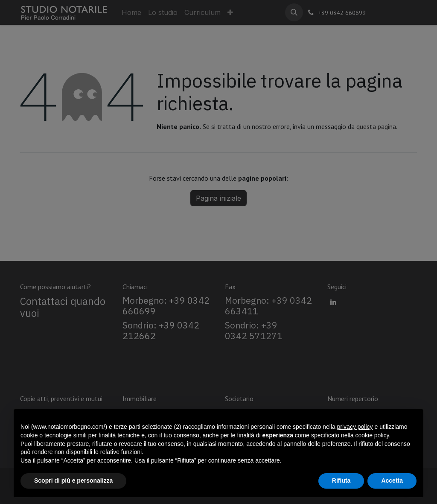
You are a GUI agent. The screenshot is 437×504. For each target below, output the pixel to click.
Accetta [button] (392, 481)
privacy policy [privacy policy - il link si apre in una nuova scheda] (355, 427)
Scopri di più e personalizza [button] (73, 481)
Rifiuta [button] (341, 481)
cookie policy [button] (372, 435)
